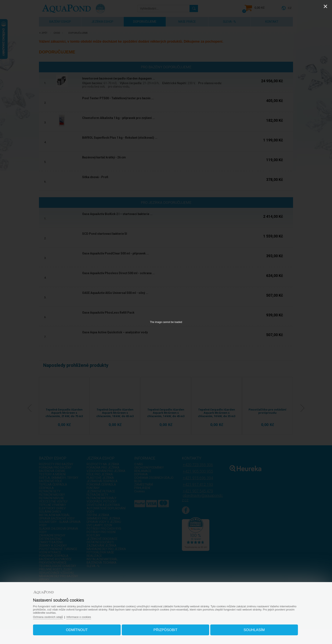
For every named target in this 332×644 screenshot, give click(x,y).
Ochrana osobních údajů (48, 617)
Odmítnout (77, 630)
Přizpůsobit (165, 630)
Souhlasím (254, 630)
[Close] (325, 6)
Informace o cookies (79, 617)
